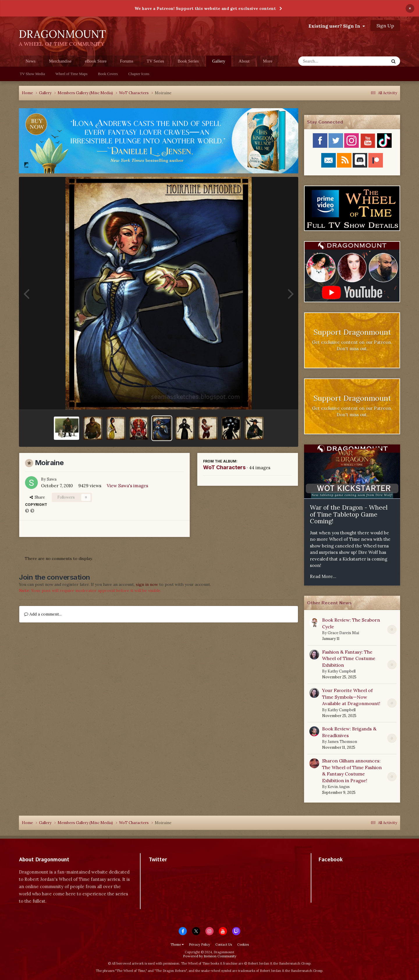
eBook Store (96, 61)
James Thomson (342, 742)
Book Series (188, 61)
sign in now (147, 584)
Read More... (323, 576)
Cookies (243, 945)
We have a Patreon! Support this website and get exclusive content (205, 8)
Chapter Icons (139, 74)
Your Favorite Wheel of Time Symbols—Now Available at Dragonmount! (351, 697)
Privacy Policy (199, 945)
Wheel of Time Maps (71, 74)
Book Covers (108, 74)
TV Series (155, 61)
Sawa (52, 479)
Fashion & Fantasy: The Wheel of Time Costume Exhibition (349, 658)
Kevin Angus (339, 787)
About (244, 61)
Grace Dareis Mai (343, 633)
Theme (177, 945)
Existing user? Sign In (337, 26)
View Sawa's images (127, 486)
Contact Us (224, 945)
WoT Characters (224, 467)
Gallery (219, 63)
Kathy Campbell (342, 671)
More (268, 61)
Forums (127, 61)
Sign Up (385, 26)
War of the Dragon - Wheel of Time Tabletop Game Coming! (349, 514)
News (31, 61)
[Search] (328, 61)
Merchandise (60, 61)
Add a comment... (43, 614)
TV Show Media (32, 74)
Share (37, 497)
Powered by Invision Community (210, 956)
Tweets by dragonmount (174, 870)
